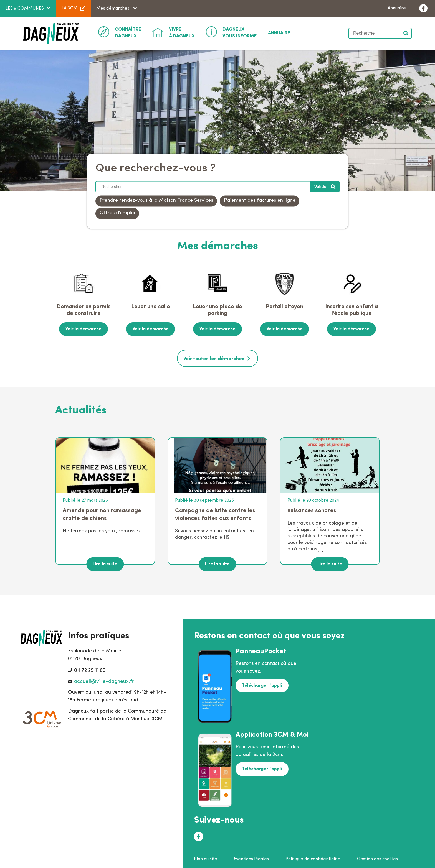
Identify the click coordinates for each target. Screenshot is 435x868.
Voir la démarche (84, 329)
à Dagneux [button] (182, 32)
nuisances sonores (312, 510)
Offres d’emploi (117, 213)
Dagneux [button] (128, 32)
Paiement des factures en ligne (260, 201)
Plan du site (206, 859)
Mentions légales (251, 859)
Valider (406, 33)
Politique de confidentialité (313, 859)
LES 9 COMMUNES (25, 9)
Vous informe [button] (240, 32)
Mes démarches (113, 9)
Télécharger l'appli (262, 685)
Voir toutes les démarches (214, 358)
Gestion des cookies (377, 859)
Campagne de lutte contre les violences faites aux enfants (215, 514)
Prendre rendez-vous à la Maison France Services (156, 201)
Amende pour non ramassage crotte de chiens (102, 514)
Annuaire (397, 8)
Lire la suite (105, 563)
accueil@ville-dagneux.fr (104, 681)
